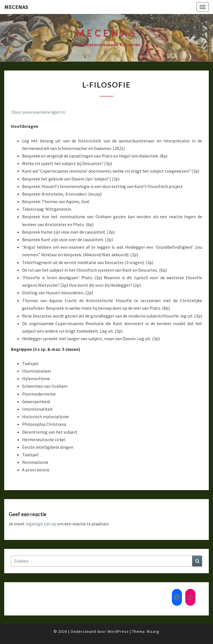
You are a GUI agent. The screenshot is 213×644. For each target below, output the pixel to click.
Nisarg (153, 631)
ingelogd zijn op (41, 524)
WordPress (118, 631)
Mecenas (16, 7)
